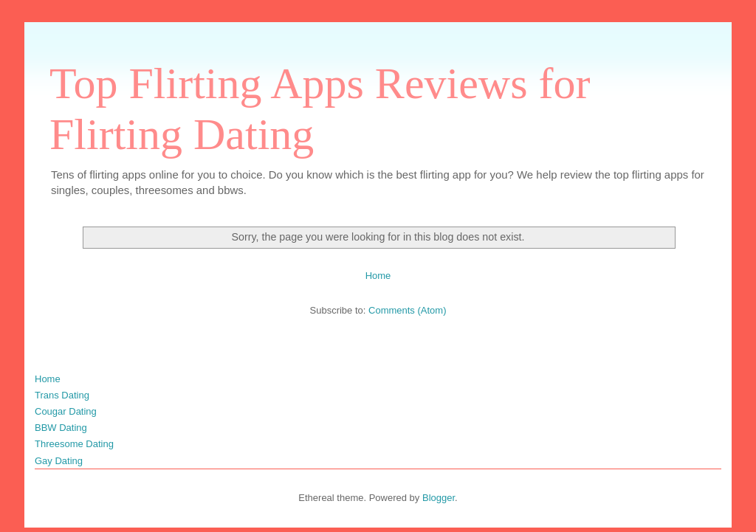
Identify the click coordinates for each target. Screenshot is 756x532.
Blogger (439, 498)
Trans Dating (62, 395)
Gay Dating (59, 461)
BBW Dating (61, 428)
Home (378, 276)
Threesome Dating (74, 444)
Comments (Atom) (407, 310)
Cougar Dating (66, 411)
